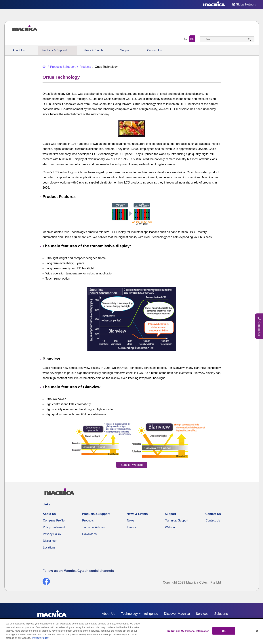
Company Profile (54, 520)
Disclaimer (50, 541)
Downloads (89, 534)
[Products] (84, 67)
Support (125, 50)
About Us (19, 50)
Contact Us (154, 50)
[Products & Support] (61, 67)
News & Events (94, 50)
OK (224, 631)
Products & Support (54, 50)
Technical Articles (93, 527)
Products (88, 520)
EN (192, 39)
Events (131, 527)
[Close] (257, 631)
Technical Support (177, 520)
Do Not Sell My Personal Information (188, 631)
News (131, 520)
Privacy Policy (52, 534)
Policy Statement (54, 527)
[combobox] (227, 39)
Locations (49, 548)
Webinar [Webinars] (170, 527)
